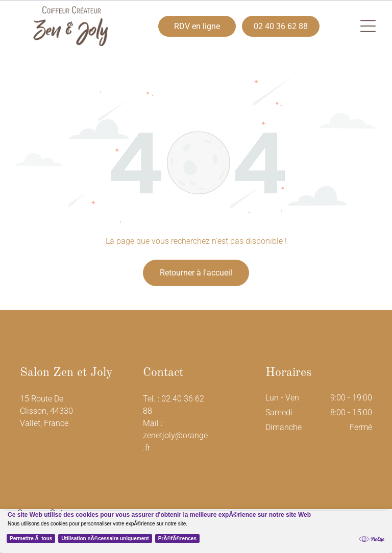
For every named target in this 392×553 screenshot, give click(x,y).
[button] (368, 26)
